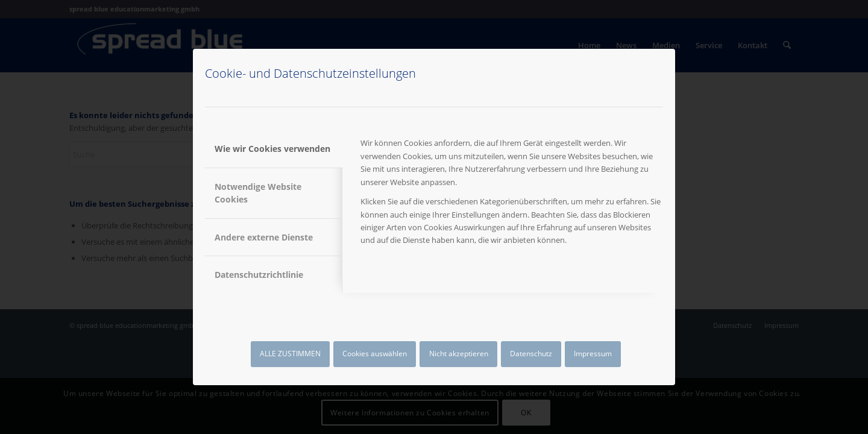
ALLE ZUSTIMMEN (290, 354)
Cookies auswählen (375, 354)
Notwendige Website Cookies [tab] (258, 193)
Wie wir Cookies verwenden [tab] (272, 149)
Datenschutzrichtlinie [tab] (259, 275)
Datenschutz (531, 354)
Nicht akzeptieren (459, 354)
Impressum (593, 354)
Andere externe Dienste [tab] (264, 237)
